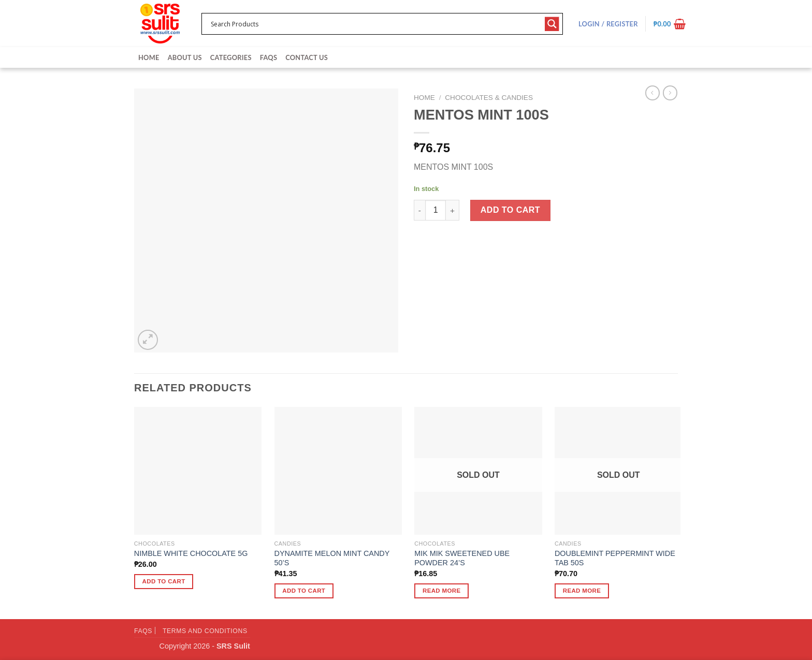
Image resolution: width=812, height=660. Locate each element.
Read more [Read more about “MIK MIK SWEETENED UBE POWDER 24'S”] (442, 591)
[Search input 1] (375, 24)
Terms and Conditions (205, 631)
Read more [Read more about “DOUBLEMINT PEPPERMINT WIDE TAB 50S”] (582, 591)
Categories (231, 57)
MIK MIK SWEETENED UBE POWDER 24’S (462, 558)
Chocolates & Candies (489, 98)
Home (149, 57)
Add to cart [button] (164, 581)
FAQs (269, 57)
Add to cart (510, 210)
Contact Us (307, 57)
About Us (185, 57)
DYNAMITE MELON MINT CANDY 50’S (332, 558)
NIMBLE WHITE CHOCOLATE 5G (191, 553)
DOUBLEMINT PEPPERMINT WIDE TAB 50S (615, 558)
